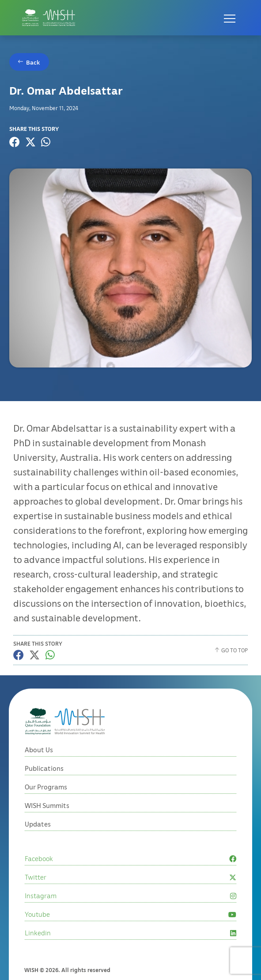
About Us (39, 791)
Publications (44, 809)
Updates (38, 865)
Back (33, 62)
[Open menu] (230, 18)
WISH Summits (47, 846)
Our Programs (46, 828)
